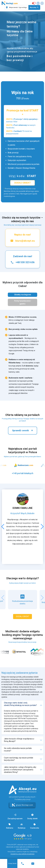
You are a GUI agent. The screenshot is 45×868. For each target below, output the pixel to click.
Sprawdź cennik (23, 431)
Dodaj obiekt (12, 863)
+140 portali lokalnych (23, 473)
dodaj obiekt (22, 183)
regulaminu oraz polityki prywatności (22, 854)
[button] (3, 527)
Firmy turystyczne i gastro (22, 302)
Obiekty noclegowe (23, 295)
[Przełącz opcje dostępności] (38, 3)
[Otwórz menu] (42, 3)
